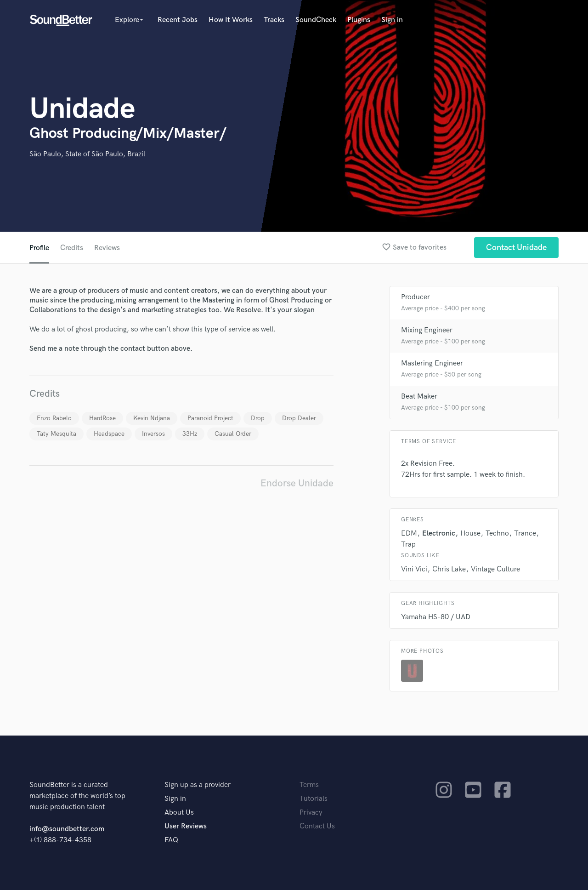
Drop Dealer (299, 418)
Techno (497, 533)
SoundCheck (316, 20)
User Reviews (186, 826)
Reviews (107, 248)
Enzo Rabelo (54, 418)
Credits (72, 248)
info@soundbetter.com (67, 829)
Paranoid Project (210, 418)
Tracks (274, 20)
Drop (258, 418)
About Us (179, 813)
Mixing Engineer (427, 330)
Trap (408, 545)
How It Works (231, 20)
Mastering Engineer (432, 363)
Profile (39, 248)
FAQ (171, 840)
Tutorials (314, 799)
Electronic (439, 533)
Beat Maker (419, 397)
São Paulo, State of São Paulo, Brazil (87, 154)
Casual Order (233, 434)
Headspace (109, 434)
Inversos (153, 434)
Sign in (392, 20)
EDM (409, 533)
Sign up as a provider (198, 785)
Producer (416, 297)
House (470, 533)
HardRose (102, 418)
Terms (309, 785)
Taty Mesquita (57, 434)
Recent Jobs (178, 20)
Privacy (311, 813)
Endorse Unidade (297, 483)
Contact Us (317, 826)
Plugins (359, 20)
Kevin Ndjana (152, 418)
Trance (525, 533)
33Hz (190, 434)
